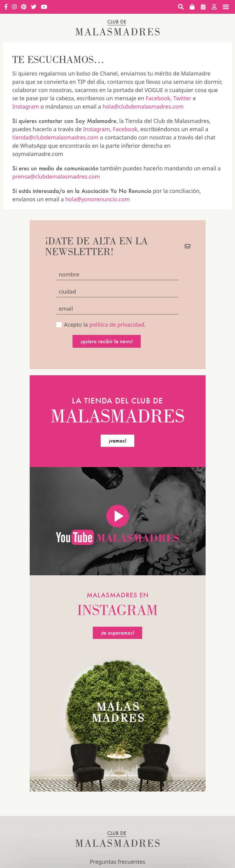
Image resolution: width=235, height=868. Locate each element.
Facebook (158, 98)
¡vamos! (117, 441)
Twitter (182, 98)
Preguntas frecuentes (117, 862)
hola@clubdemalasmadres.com (143, 106)
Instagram (26, 106)
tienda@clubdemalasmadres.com (55, 137)
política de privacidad (117, 325)
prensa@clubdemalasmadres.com (56, 176)
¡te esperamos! (118, 633)
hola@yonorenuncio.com (97, 199)
